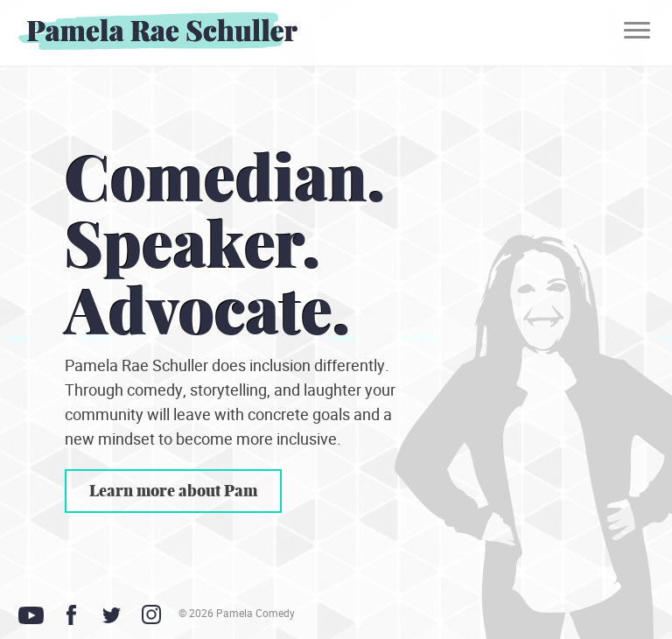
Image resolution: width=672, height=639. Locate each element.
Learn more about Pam (173, 491)
